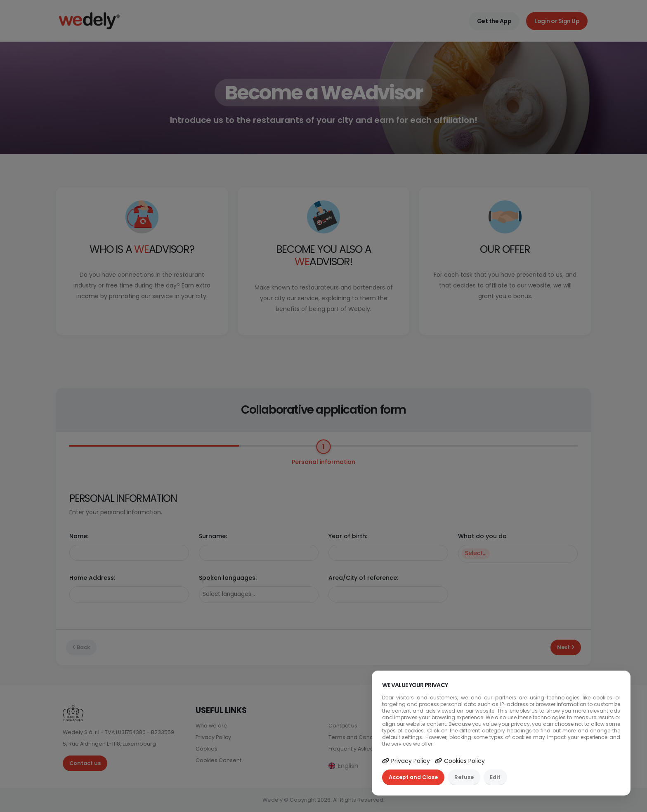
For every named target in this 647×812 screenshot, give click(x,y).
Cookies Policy (460, 761)
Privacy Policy (406, 761)
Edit (495, 777)
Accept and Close (413, 777)
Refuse (464, 777)
